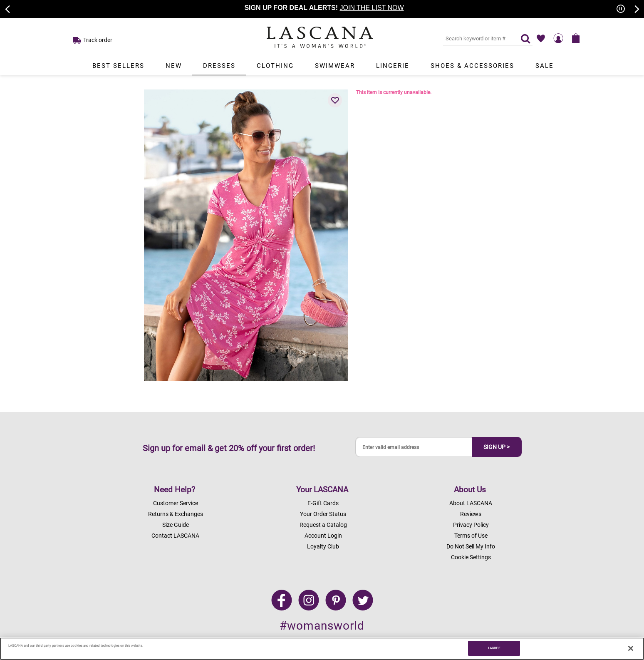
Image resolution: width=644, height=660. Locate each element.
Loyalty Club (323, 546)
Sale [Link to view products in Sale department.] (545, 66)
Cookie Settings (471, 557)
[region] (322, 649)
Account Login (323, 536)
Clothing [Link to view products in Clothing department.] (275, 66)
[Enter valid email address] (414, 447)
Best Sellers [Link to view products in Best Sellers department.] (118, 66)
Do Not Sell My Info (471, 546)
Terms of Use (471, 536)
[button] (335, 100)
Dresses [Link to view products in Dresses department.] (219, 66)
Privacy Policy (471, 525)
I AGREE (494, 648)
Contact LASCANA (175, 536)
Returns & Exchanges (176, 514)
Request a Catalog (323, 525)
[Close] (631, 648)
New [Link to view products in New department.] (174, 66)
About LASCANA (471, 503)
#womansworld (322, 626)
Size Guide (176, 525)
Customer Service (176, 503)
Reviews (471, 514)
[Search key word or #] (477, 38)
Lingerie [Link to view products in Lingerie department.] (393, 66)
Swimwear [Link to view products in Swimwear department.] (335, 66)
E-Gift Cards (323, 503)
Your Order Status (323, 514)
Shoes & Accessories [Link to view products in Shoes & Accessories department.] (472, 66)
